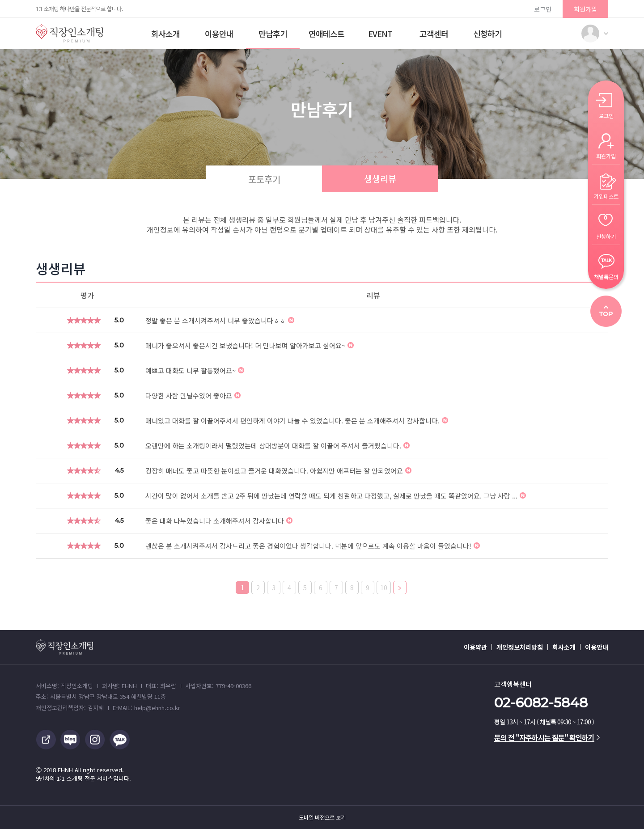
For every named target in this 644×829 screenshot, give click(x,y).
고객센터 (434, 34)
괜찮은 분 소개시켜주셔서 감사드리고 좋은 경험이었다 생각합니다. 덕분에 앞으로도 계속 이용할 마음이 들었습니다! (313, 546)
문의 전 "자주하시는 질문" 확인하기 (547, 737)
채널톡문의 (606, 276)
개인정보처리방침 (520, 647)
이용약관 (475, 647)
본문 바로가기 (0, 0)
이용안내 (219, 34)
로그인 (543, 9)
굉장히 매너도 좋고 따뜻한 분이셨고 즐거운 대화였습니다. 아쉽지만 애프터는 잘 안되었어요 (278, 471)
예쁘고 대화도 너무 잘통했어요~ (195, 370)
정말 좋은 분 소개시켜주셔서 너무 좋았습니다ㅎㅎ (220, 320)
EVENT (380, 34)
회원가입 (585, 9)
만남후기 (273, 34)
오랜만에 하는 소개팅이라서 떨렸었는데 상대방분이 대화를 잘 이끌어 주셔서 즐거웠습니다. (278, 446)
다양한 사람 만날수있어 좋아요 (193, 395)
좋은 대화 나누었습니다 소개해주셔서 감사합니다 (219, 521)
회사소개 (165, 34)
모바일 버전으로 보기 (322, 817)
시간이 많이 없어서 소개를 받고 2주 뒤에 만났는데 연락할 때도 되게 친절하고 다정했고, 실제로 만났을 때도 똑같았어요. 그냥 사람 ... (336, 496)
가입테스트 (606, 196)
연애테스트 (326, 34)
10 (384, 588)
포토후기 (264, 179)
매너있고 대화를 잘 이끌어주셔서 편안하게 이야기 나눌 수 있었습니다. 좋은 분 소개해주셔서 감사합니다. (297, 421)
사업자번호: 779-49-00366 (218, 686)
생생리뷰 (380, 179)
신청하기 (487, 34)
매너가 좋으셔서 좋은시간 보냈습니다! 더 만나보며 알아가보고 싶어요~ (250, 345)
